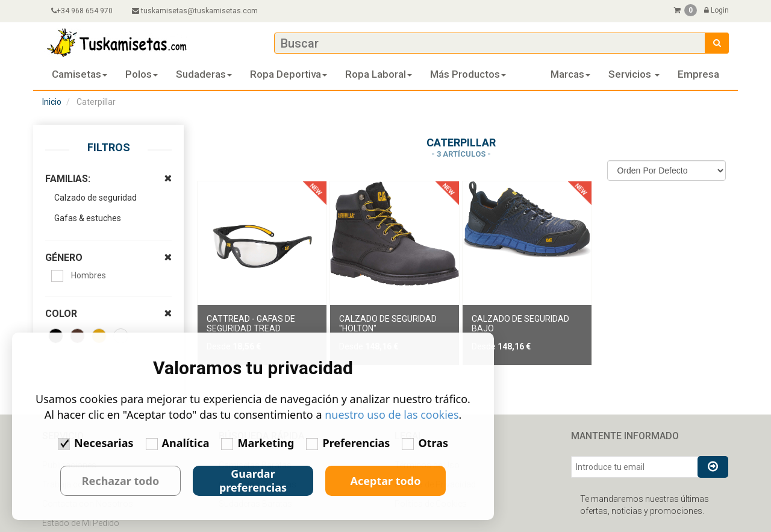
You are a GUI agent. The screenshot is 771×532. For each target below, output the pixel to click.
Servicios (634, 74)
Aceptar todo (386, 481)
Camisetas (80, 74)
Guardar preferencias (253, 480)
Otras (425, 443)
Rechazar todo (120, 481)
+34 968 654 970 (82, 11)
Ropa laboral (379, 74)
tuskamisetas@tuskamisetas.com (195, 11)
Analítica (178, 443)
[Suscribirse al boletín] (713, 467)
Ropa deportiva (289, 74)
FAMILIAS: (113, 164)
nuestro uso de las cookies (392, 415)
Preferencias (348, 443)
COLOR (113, 299)
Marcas (570, 74)
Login (716, 10)
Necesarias (95, 443)
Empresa (698, 74)
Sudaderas (204, 74)
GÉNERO (113, 243)
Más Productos (468, 74)
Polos (142, 74)
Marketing (258, 443)
